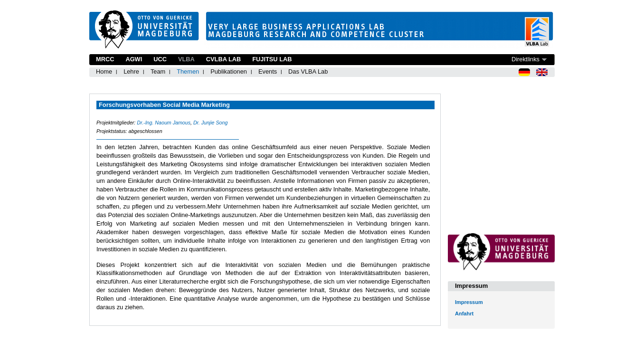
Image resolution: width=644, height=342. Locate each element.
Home (104, 71)
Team (158, 71)
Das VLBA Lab (308, 71)
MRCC (105, 59)
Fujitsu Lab (272, 59)
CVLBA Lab (223, 59)
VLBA (186, 59)
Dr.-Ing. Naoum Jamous (164, 123)
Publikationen (229, 71)
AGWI (134, 59)
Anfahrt (464, 313)
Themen (188, 71)
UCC (160, 59)
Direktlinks (526, 59)
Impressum (469, 302)
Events (268, 71)
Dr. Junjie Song (210, 123)
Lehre (131, 71)
